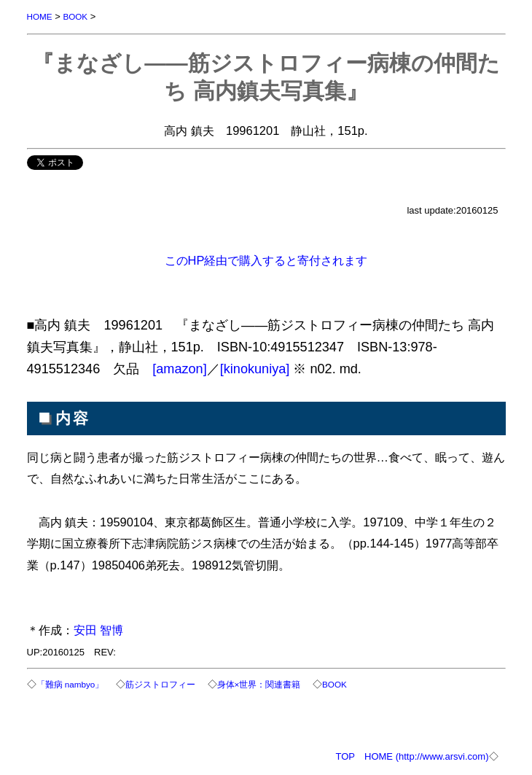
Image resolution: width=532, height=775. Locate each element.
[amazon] (180, 369)
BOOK (75, 16)
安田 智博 (99, 630)
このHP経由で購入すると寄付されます (266, 260)
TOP (346, 756)
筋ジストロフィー (160, 684)
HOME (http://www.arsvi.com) (426, 756)
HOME (40, 16)
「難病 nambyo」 (70, 684)
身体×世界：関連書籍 (259, 684)
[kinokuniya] (255, 369)
